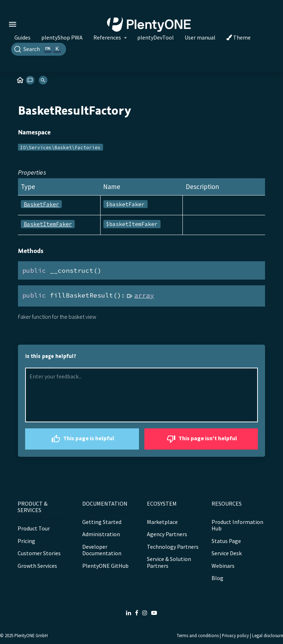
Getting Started (102, 522)
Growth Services (37, 566)
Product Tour (34, 528)
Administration (101, 534)
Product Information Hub (237, 525)
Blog (217, 578)
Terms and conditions (198, 635)
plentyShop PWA (62, 37)
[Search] (39, 49)
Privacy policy (235, 635)
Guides (22, 37)
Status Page (226, 541)
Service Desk (227, 553)
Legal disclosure (268, 635)
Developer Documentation (102, 550)
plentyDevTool (156, 37)
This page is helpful (82, 439)
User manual (200, 37)
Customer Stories (39, 553)
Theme (238, 37)
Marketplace (162, 522)
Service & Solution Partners (169, 562)
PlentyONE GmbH (31, 635)
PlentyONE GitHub (105, 566)
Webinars (223, 566)
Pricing (26, 541)
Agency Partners (167, 534)
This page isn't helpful (201, 439)
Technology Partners (173, 547)
